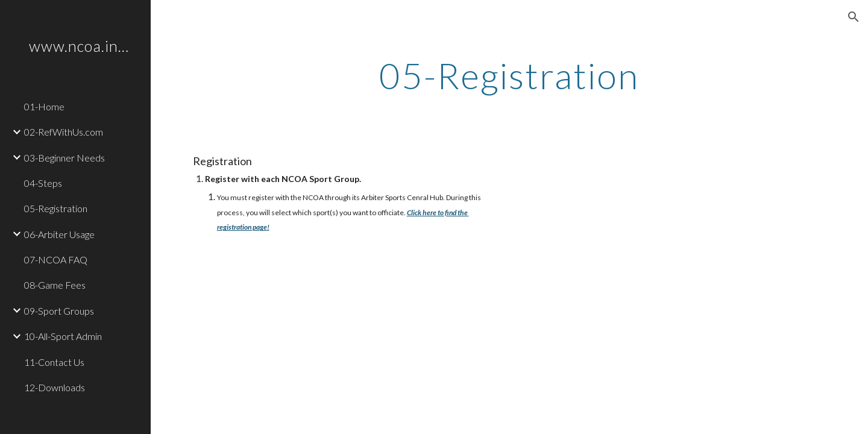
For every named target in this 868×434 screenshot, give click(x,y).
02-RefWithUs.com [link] (64, 132)
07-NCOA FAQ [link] (56, 259)
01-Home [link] (44, 106)
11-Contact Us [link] (54, 362)
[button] (854, 17)
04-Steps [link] (43, 183)
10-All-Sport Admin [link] (63, 336)
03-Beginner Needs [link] (64, 158)
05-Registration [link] (56, 208)
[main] (509, 75)
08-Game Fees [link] (55, 285)
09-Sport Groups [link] (59, 311)
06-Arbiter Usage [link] (59, 234)
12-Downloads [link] (55, 387)
